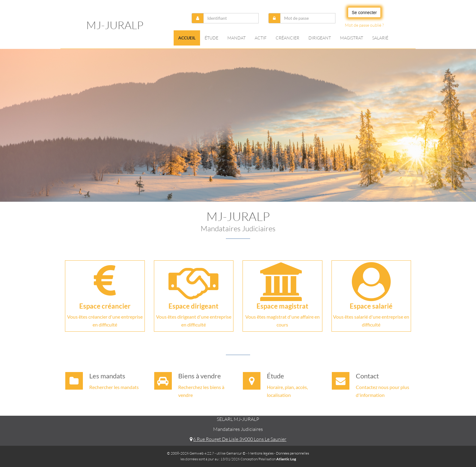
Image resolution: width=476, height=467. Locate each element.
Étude (211, 38)
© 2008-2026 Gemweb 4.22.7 (190, 453)
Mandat (236, 38)
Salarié (380, 38)
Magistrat (352, 38)
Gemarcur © (236, 453)
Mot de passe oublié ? (364, 25)
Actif (261, 38)
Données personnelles (292, 453)
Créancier (287, 38)
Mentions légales (261, 453)
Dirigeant (320, 38)
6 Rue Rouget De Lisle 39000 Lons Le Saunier (238, 439)
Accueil (187, 38)
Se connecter (364, 12)
